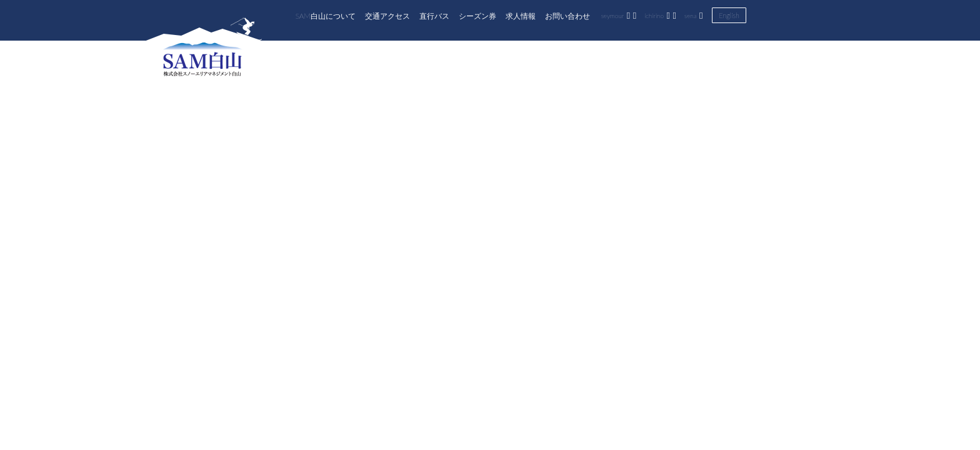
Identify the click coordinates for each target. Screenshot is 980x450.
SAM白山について (326, 16)
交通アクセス (387, 16)
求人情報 (521, 16)
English (729, 15)
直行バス (434, 16)
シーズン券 (477, 16)
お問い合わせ (567, 16)
